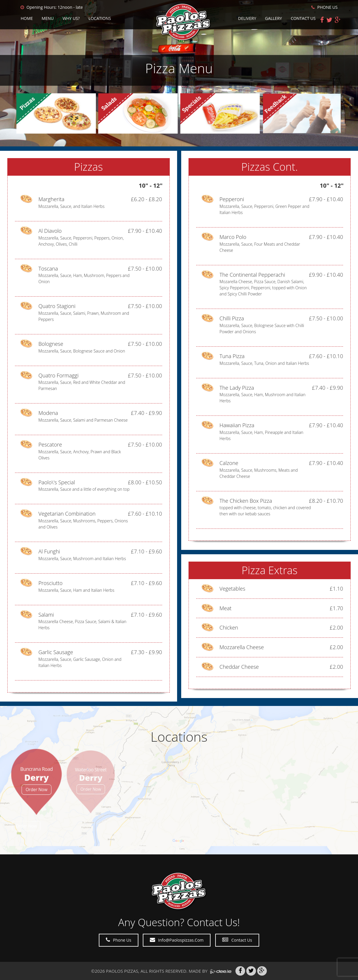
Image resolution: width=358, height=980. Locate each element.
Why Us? (71, 18)
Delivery (247, 18)
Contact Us (303, 18)
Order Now (26, 826)
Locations (100, 18)
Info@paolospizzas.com (177, 940)
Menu (48, 18)
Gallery (274, 18)
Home (27, 18)
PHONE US (324, 7)
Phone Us (118, 940)
